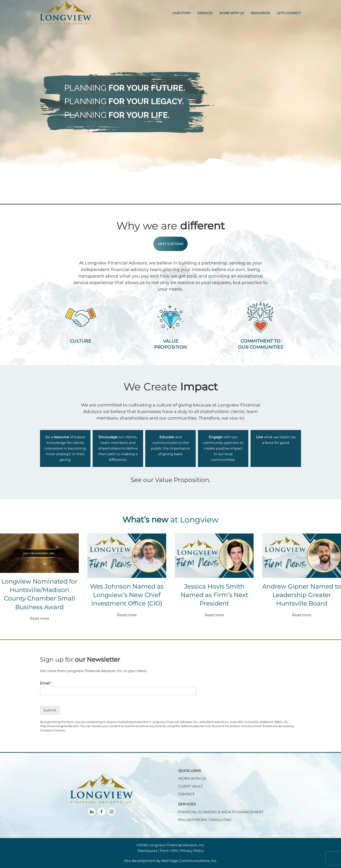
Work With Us (232, 13)
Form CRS (169, 851)
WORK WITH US (192, 779)
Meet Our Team (171, 244)
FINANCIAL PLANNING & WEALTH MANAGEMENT (221, 812)
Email (46, 683)
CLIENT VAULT (190, 786)
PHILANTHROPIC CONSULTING (205, 820)
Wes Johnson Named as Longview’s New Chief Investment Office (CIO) (127, 595)
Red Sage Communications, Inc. (189, 861)
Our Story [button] (182, 13)
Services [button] (205, 13)
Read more (39, 618)
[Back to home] (66, 13)
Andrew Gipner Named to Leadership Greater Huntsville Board (302, 595)
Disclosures (147, 851)
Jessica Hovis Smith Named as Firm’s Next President (214, 595)
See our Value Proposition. (170, 480)
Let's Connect (289, 13)
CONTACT (186, 794)
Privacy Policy (192, 851)
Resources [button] (260, 13)
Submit (50, 710)
